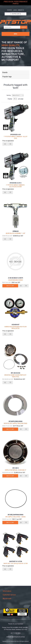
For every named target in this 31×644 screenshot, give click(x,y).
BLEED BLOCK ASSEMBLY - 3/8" (16, 233)
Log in (15, 10)
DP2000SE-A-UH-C (16, 183)
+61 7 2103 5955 (16, 633)
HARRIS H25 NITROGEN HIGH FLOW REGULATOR (15, 327)
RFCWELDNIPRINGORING (16, 515)
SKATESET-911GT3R (16, 561)
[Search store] (12, 27)
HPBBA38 (16, 231)
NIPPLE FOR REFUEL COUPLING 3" (16, 470)
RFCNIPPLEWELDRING (16, 421)
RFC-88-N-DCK (15, 373)
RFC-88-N (15, 468)
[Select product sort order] (18, 95)
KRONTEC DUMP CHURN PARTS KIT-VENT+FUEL (15, 376)
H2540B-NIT (15, 325)
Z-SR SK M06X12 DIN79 (15, 278)
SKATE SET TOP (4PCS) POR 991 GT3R (15, 563)
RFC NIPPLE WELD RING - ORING (16, 517)
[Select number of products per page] (15, 99)
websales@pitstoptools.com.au (15, 637)
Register (9, 10)
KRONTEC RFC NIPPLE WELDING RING (15, 423)
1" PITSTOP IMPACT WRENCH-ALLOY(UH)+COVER (15, 186)
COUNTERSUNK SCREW (15, 280)
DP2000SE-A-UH (15, 135)
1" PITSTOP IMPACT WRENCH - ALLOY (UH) (15, 137)
